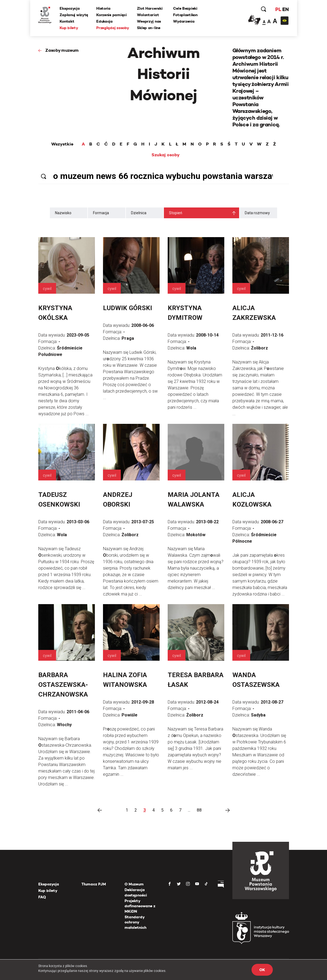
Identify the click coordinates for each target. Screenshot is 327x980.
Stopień (176, 213)
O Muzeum (134, 884)
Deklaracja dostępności (136, 892)
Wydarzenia (184, 21)
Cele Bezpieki (185, 8)
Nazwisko (63, 213)
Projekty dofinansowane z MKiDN (140, 906)
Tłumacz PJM (94, 884)
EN (285, 9)
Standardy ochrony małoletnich (135, 922)
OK (262, 970)
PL (278, 9)
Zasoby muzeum (62, 50)
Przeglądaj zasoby (113, 28)
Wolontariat (148, 15)
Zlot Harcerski (150, 8)
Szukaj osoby (166, 155)
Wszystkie (62, 144)
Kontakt (67, 21)
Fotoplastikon (185, 15)
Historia (103, 8)
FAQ (42, 897)
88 (199, 810)
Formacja (101, 213)
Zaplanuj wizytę (74, 15)
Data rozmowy (257, 213)
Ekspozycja (70, 8)
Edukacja (104, 21)
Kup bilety (69, 28)
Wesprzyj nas (149, 21)
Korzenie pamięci (111, 15)
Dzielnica (139, 213)
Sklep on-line (149, 28)
